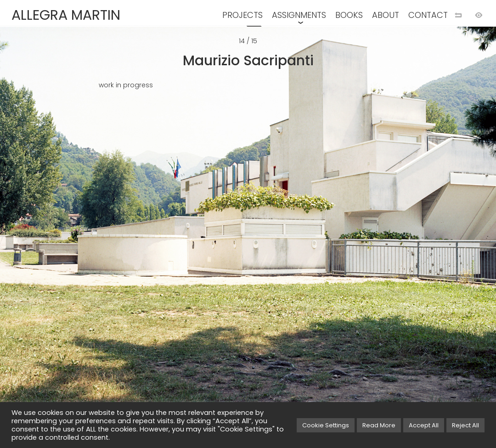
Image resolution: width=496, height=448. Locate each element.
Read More (379, 425)
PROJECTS (242, 15)
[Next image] (372, 239)
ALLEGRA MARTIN (66, 15)
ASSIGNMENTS (299, 15)
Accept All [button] (424, 425)
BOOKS (349, 15)
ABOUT (386, 15)
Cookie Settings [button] (326, 425)
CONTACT (428, 15)
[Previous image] (124, 239)
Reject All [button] (465, 425)
